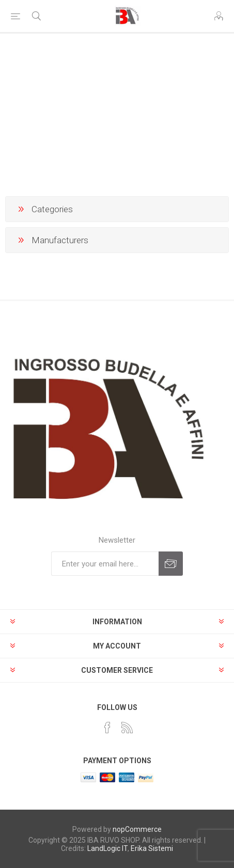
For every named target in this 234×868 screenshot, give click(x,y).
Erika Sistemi (152, 848)
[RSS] (127, 728)
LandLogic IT (107, 848)
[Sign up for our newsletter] (105, 564)
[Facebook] (107, 728)
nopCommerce (137, 829)
